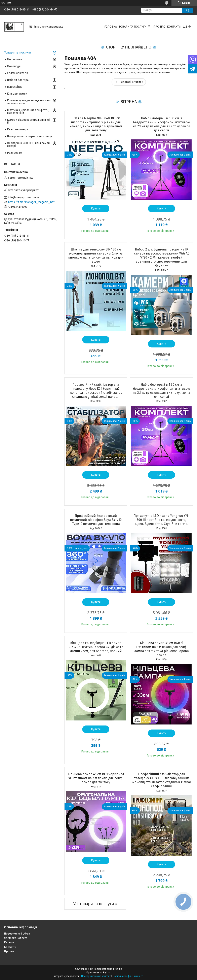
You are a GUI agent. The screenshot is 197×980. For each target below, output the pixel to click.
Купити (96, 209)
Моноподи (14, 66)
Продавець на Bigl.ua (98, 973)
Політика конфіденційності (128, 976)
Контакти (174, 27)
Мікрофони (14, 59)
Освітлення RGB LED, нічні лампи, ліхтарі (29, 145)
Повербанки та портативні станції (29, 136)
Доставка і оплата (16, 938)
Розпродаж (15, 153)
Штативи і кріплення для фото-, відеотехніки (28, 112)
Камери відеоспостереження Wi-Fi (29, 121)
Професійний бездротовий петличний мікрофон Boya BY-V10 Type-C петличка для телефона (96, 520)
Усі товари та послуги (94, 904)
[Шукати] (187, 10)
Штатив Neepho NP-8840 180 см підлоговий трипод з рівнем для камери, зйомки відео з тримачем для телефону (96, 124)
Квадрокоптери (18, 129)
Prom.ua (118, 969)
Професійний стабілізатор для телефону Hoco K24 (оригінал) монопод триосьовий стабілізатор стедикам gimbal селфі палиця (96, 391)
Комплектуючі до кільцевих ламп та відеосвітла (29, 102)
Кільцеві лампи (17, 94)
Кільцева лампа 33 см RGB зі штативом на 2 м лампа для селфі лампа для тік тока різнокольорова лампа (162, 649)
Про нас (159, 27)
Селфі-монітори (17, 73)
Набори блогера (18, 80)
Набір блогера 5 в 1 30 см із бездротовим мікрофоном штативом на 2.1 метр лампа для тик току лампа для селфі (161, 391)
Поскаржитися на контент (96, 976)
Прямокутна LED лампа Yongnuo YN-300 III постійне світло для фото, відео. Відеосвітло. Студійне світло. (161, 520)
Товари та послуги (133, 27)
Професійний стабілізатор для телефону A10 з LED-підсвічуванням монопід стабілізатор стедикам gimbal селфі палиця (162, 780)
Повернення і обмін (17, 934)
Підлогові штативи (131, 82)
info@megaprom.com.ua (24, 197)
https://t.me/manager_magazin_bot (31, 202)
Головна (111, 27)
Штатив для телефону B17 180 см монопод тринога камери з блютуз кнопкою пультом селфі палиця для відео (96, 255)
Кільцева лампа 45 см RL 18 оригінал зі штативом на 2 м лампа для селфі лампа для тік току (96, 778)
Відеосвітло (15, 87)
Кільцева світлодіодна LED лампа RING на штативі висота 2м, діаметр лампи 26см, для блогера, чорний (96, 647)
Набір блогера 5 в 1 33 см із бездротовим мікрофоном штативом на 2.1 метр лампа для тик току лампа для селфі (161, 124)
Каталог (9, 942)
